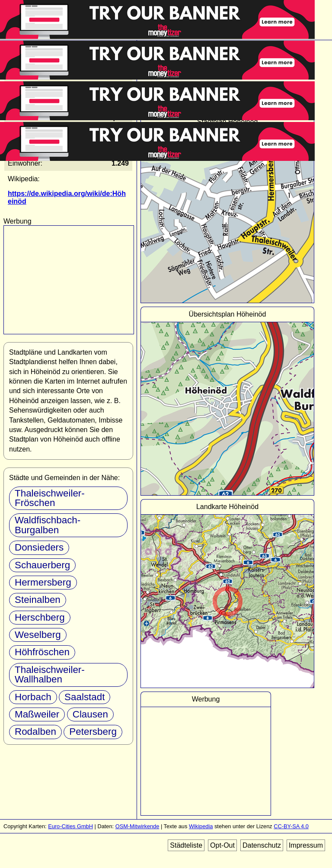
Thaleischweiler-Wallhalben (50, 674)
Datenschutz (262, 845)
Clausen (90, 714)
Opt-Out (222, 845)
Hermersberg (43, 582)
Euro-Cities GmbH (70, 826)
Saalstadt (85, 697)
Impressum (306, 845)
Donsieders (39, 547)
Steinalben (38, 600)
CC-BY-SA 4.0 (291, 826)
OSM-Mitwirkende (137, 826)
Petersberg (93, 732)
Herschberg (40, 617)
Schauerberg (42, 565)
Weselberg (38, 635)
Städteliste (186, 845)
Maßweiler (37, 714)
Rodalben (35, 732)
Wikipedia (201, 826)
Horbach (33, 697)
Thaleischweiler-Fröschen (50, 498)
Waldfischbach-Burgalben (48, 525)
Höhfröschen (42, 652)
